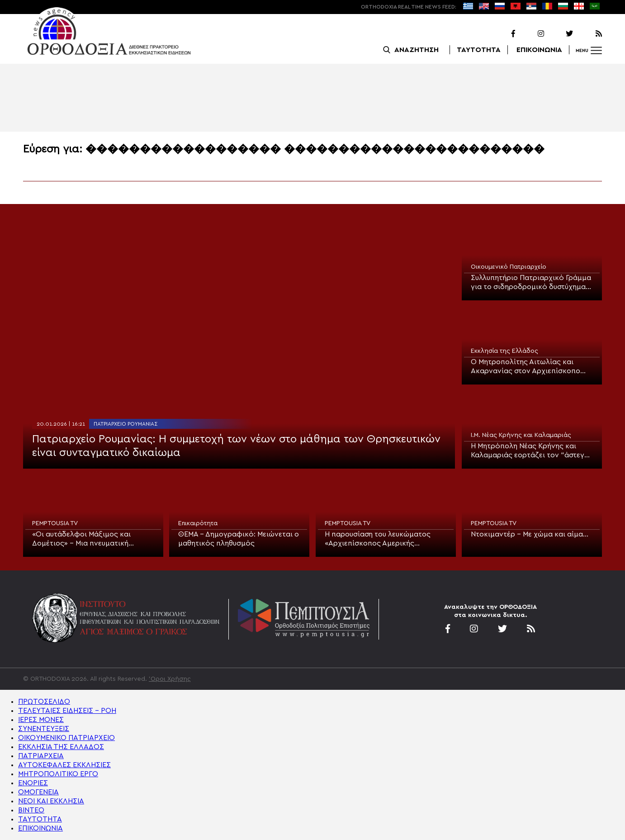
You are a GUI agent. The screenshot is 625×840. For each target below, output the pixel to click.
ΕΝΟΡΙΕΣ (33, 783)
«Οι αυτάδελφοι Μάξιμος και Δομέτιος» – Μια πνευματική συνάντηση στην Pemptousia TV (86, 539)
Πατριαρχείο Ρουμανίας (125, 424)
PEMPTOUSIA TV (55, 523)
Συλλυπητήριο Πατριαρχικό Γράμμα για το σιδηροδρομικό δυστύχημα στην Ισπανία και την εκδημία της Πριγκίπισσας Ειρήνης (531, 283)
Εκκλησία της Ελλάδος (504, 351)
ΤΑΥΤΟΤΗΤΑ (479, 50)
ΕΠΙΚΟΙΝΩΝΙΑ (539, 50)
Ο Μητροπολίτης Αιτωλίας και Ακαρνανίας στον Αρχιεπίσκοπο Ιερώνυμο (526, 367)
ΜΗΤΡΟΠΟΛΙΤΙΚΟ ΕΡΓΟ (58, 774)
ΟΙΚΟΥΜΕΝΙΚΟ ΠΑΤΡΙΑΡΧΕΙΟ (66, 738)
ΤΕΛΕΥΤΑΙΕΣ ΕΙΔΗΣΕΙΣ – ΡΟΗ (67, 711)
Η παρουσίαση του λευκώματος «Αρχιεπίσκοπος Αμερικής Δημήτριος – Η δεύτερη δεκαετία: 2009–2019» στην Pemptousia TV (381, 539)
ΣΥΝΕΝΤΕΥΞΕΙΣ (44, 729)
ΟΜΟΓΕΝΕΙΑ (38, 792)
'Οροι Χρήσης (170, 679)
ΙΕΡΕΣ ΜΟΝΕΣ (41, 720)
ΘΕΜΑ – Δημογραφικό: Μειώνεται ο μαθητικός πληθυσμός (239, 539)
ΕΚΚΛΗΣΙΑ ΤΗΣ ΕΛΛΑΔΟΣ (61, 747)
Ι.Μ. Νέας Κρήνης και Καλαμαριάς (521, 435)
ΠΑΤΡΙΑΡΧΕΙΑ (41, 756)
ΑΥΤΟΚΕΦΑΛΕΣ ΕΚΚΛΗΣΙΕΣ (64, 765)
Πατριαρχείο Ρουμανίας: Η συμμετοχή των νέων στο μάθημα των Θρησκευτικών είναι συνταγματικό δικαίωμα (236, 446)
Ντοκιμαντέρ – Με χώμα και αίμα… (530, 534)
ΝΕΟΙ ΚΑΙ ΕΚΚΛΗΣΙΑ (51, 801)
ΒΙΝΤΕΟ (31, 810)
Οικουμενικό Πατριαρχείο (509, 267)
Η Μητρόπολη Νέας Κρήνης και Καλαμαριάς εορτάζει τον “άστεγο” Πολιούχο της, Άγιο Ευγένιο (532, 451)
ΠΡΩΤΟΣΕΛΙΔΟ (44, 702)
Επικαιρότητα (198, 523)
